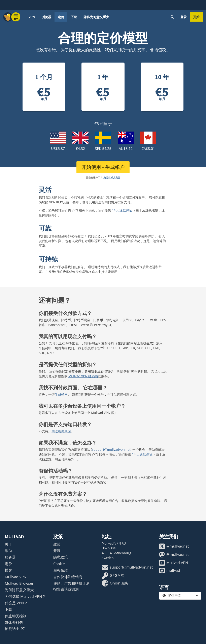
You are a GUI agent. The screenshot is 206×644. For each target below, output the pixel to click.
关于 (8, 544)
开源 (57, 551)
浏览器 (46, 17)
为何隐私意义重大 (19, 590)
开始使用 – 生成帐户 (103, 167)
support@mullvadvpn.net (111, 450)
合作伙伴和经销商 (68, 577)
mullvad (170, 571)
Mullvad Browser (19, 583)
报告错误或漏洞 (66, 589)
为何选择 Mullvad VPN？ (25, 596)
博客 (8, 570)
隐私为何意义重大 (96, 17)
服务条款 (61, 570)
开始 (196, 17)
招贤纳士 (15, 628)
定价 (61, 17)
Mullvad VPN (16, 577)
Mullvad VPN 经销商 (83, 376)
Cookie (59, 564)
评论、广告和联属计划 (71, 583)
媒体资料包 (14, 622)
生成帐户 (61, 394)
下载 (74, 17)
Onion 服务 (115, 583)
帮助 (8, 551)
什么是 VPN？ (16, 603)
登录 (183, 17)
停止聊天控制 (16, 616)
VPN (32, 17)
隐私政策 (61, 557)
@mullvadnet (174, 546)
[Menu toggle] (16, 17)
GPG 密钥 (114, 576)
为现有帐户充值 (112, 177)
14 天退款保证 (122, 210)
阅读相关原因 (61, 431)
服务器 (10, 557)
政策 (57, 544)
